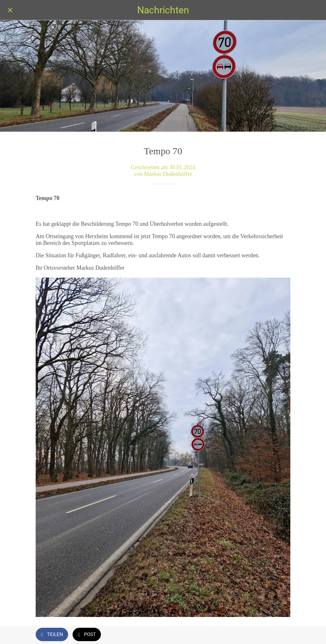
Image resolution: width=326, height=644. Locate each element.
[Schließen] (10, 10)
